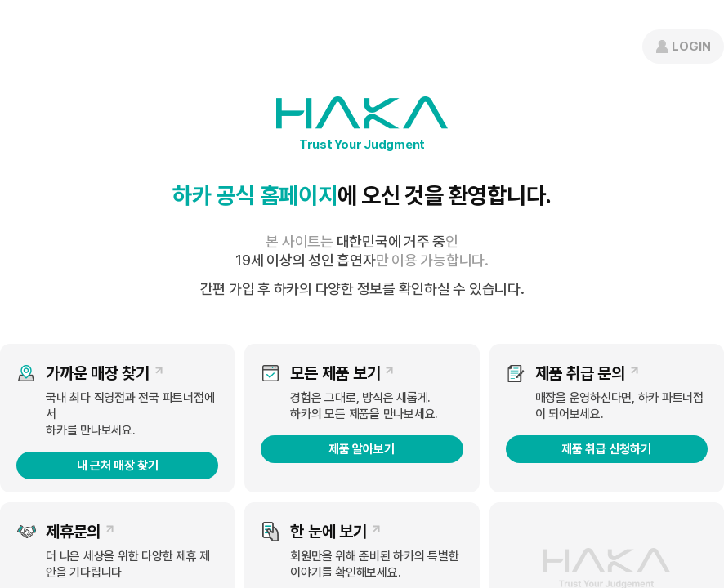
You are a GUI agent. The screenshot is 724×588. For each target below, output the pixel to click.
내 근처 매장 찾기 (118, 465)
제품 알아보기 (362, 449)
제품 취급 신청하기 (606, 449)
